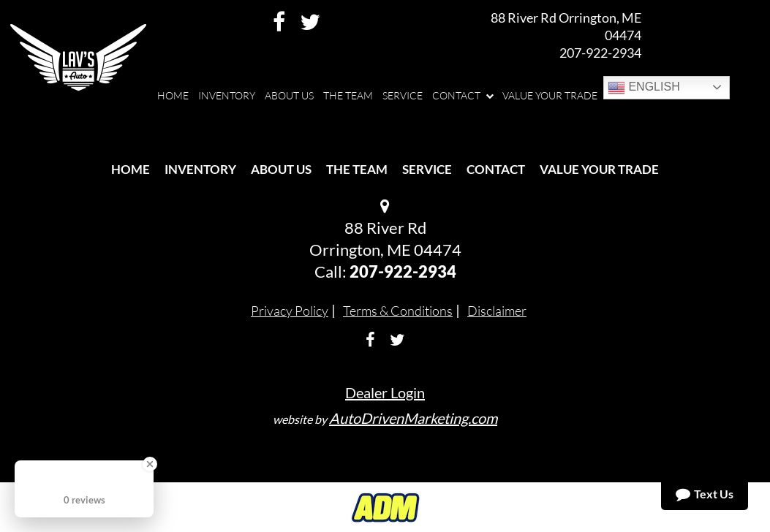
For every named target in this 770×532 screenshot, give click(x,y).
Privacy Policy (290, 311)
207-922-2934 (600, 53)
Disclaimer (497, 311)
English (644, 88)
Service (427, 169)
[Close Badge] (150, 464)
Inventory (200, 169)
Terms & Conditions (398, 311)
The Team (357, 169)
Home (131, 169)
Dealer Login (385, 392)
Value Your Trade (599, 169)
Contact (496, 169)
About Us (281, 169)
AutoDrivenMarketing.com (413, 418)
